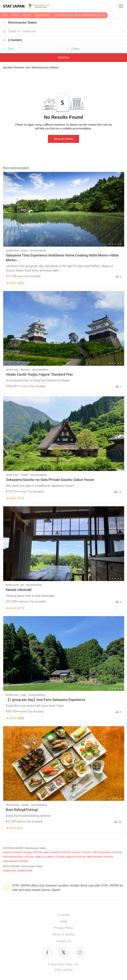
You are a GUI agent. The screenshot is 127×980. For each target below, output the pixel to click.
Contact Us (63, 941)
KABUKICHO (10, 871)
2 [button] (112, 244)
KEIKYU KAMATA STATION (57, 853)
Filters (75, 49)
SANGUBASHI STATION (15, 861)
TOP (5, 15)
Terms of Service (63, 934)
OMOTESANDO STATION (100, 857)
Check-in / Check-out (22, 31)
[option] (64, 209)
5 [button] (121, 244)
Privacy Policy (63, 928)
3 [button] (115, 244)
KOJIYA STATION (81, 853)
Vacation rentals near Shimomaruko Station (80, 15)
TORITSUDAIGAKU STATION (106, 853)
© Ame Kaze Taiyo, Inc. (63, 964)
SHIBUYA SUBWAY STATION (50, 857)
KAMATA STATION (12, 853)
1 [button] (110, 244)
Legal (63, 921)
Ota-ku (27, 15)
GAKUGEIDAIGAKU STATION (18, 857)
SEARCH (63, 58)
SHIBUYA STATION (76, 857)
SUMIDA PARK (25, 871)
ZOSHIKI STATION (33, 853)
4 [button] (118, 244)
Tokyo (15, 15)
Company (63, 915)
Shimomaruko (43, 15)
